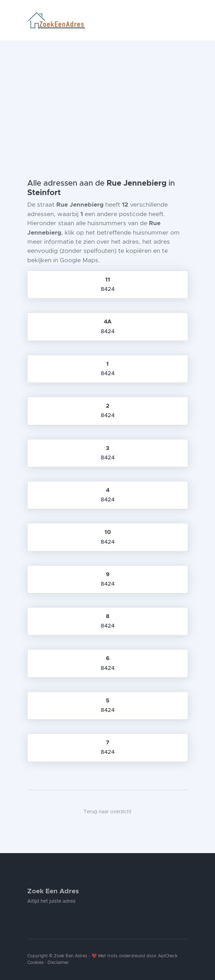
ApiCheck (168, 956)
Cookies (35, 963)
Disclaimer (58, 963)
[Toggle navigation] (185, 20)
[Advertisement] (107, 93)
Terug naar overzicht (107, 812)
